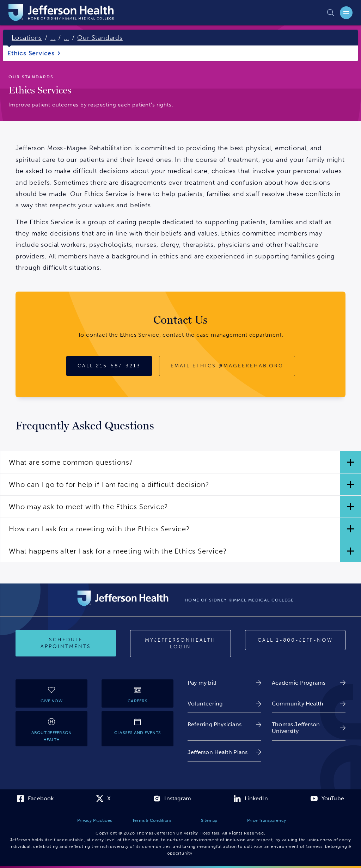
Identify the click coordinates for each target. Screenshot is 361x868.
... (53, 38)
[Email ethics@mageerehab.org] (227, 366)
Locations (27, 38)
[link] (224, 683)
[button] (180, 462)
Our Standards (100, 38)
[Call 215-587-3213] (109, 366)
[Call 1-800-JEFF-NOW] (295, 640)
